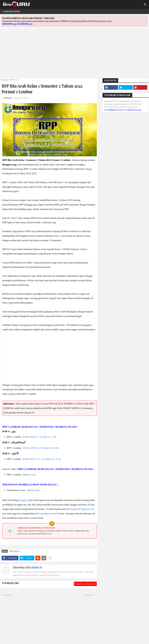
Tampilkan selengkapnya (85, 584)
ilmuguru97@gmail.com (82, 509)
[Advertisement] (74, 56)
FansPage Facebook (48, 514)
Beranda (5, 80)
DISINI (49, 534)
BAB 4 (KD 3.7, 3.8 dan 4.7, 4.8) (40, 437)
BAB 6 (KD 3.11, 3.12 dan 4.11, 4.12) (42, 459)
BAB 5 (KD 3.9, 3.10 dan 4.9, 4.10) (41, 448)
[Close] (147, 18)
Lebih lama (89, 595)
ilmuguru (23, 500)
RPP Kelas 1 (14, 80)
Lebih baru (7, 595)
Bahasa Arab (29, 475)
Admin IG (37, 567)
